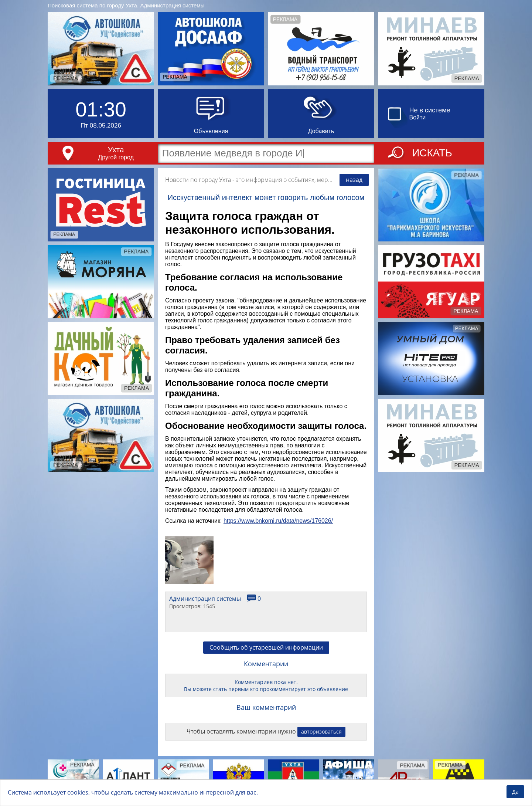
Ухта (116, 150)
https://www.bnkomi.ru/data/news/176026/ (278, 521)
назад (354, 180)
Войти (418, 117)
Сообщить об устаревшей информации (266, 647)
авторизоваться (321, 732)
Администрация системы (173, 5)
